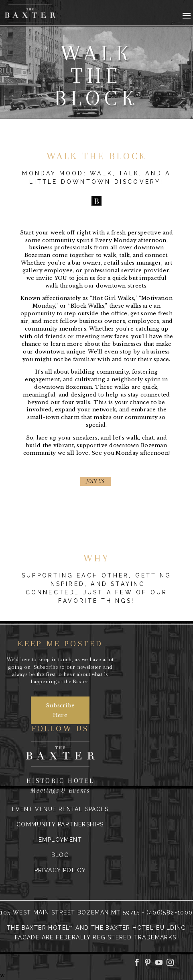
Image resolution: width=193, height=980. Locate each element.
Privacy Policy (60, 870)
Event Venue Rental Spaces (60, 809)
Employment (60, 840)
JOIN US (95, 481)
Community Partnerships (60, 824)
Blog (60, 855)
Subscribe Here (60, 710)
